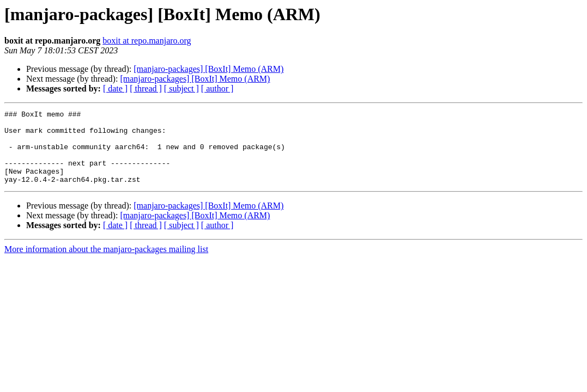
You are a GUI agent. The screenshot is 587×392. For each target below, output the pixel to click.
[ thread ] (146, 88)
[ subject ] (181, 88)
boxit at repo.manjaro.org (147, 41)
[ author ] (217, 88)
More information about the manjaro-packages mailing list (106, 264)
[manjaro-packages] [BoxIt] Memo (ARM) (208, 69)
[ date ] (115, 88)
